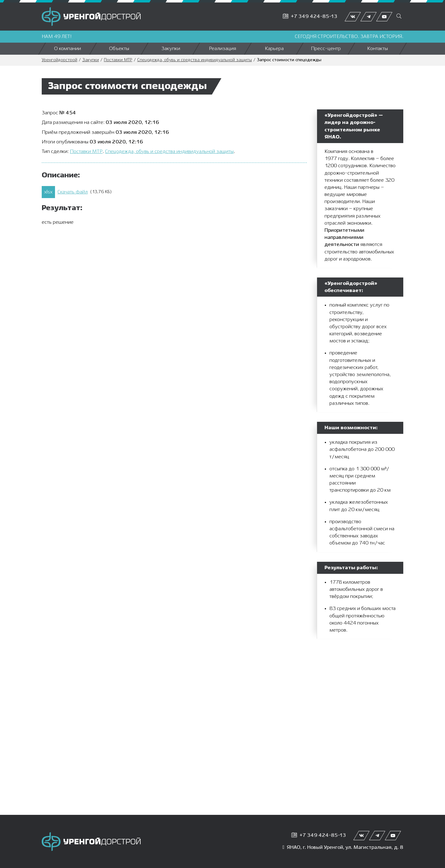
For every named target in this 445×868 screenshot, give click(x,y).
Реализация (222, 49)
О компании (68, 49)
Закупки (171, 49)
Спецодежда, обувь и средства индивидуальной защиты (195, 60)
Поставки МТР (118, 60)
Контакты (377, 49)
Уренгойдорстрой (59, 60)
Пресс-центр (326, 49)
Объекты (119, 49)
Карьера (274, 49)
